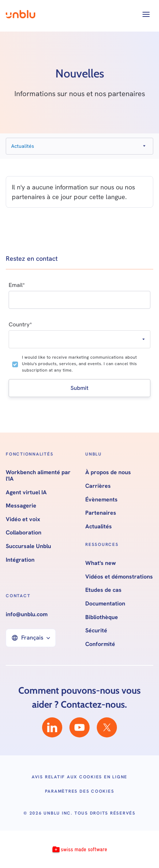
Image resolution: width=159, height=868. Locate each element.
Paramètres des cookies (80, 791)
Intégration (20, 560)
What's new (101, 563)
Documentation (105, 604)
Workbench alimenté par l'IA (38, 475)
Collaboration (24, 533)
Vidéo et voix (23, 519)
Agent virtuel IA (26, 492)
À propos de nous (108, 472)
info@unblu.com (27, 614)
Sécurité (96, 631)
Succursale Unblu (28, 546)
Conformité (100, 644)
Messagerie (21, 506)
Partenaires (101, 513)
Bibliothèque (102, 617)
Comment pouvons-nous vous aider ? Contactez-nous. (79, 697)
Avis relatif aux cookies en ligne (79, 777)
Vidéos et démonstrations (119, 577)
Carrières (98, 486)
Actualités (99, 527)
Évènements (101, 500)
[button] (146, 14)
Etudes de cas (103, 590)
